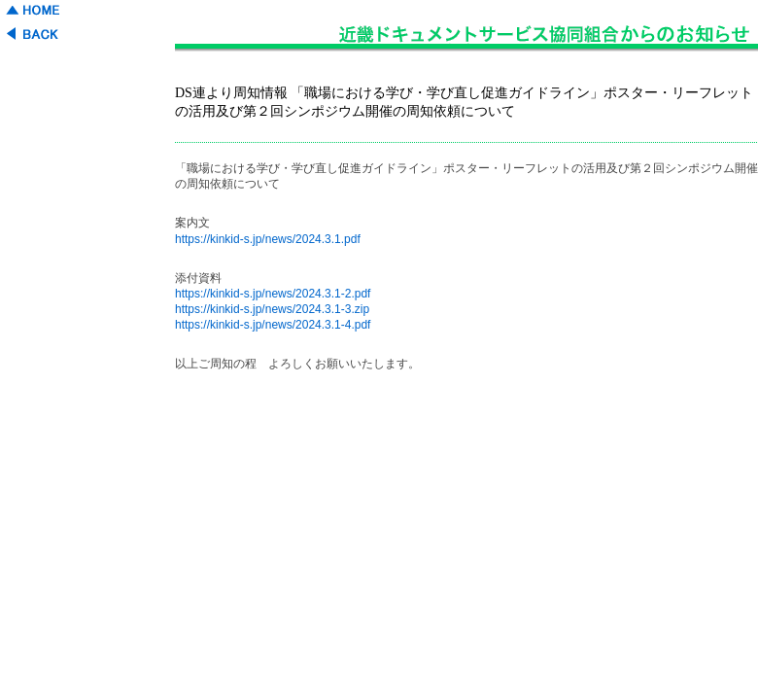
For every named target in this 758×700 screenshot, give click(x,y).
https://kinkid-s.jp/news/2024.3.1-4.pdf (273, 325)
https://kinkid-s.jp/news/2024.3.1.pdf (268, 239)
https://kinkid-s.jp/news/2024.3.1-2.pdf (273, 294)
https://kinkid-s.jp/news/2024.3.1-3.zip (272, 309)
